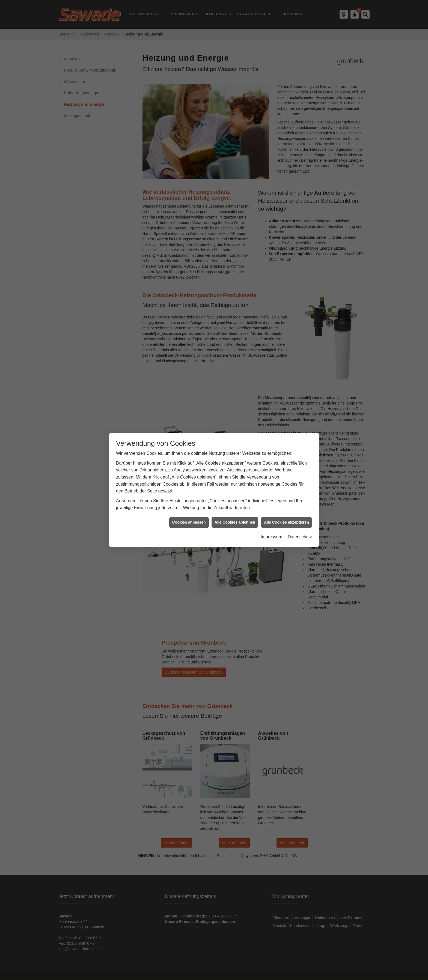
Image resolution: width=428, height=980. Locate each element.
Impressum (271, 522)
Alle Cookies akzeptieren (286, 507)
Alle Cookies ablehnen (235, 507)
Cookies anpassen (189, 507)
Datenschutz (300, 522)
